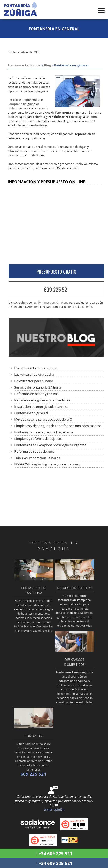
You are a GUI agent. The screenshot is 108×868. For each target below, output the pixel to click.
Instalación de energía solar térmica (41, 406)
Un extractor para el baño (34, 381)
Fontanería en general (31, 413)
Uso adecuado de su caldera (35, 368)
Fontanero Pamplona (24, 65)
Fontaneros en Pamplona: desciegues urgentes (50, 445)
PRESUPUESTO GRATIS (56, 272)
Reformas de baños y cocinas (36, 394)
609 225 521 (56, 289)
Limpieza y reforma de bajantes (38, 439)
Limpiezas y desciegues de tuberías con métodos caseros (58, 426)
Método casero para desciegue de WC (43, 419)
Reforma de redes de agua (34, 451)
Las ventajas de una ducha (34, 374)
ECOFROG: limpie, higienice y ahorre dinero (47, 464)
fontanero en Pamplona (53, 302)
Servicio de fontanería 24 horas (38, 387)
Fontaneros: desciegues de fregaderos (44, 432)
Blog (47, 65)
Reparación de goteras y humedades (42, 400)
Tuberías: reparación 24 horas (37, 458)
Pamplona (15, 104)
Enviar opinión (54, 809)
